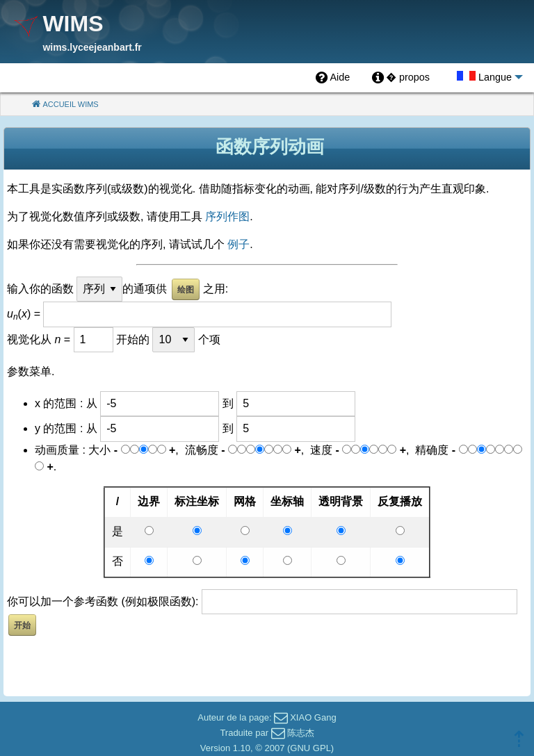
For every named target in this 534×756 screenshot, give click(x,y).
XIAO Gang (313, 717)
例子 (238, 244)
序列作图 (227, 216)
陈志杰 (301, 733)
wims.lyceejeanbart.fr (92, 47)
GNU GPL (310, 748)
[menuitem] (333, 78)
